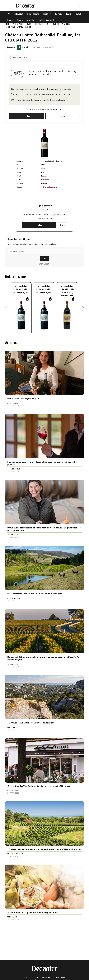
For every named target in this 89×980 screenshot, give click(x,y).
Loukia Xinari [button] (13, 791)
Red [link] (48, 24)
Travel (78, 14)
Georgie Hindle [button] (14, 469)
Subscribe (18, 14)
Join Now (26, 116)
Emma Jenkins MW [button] (14, 598)
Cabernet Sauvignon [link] (61, 24)
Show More (45, 264)
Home (7, 24)
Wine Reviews (33, 14)
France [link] (29, 24)
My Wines (11, 47)
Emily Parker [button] (13, 403)
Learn (69, 14)
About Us (27, 977)
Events (20, 20)
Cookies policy (60, 977)
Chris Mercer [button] (13, 535)
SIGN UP (45, 259)
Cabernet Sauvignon (49, 187)
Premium (47, 14)
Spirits (10, 20)
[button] (18, 57)
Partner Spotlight (46, 20)
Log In (63, 116)
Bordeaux (45, 180)
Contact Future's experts (43, 977)
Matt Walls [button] (12, 727)
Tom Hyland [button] (12, 917)
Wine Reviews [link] (18, 24)
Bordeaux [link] (39, 24)
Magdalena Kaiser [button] (15, 854)
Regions (59, 14)
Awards (31, 20)
